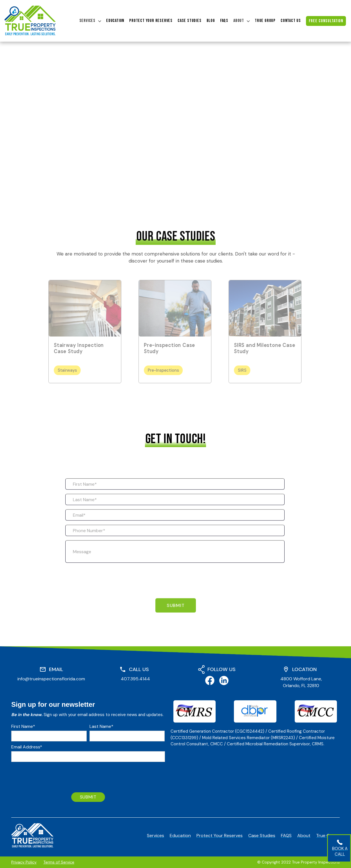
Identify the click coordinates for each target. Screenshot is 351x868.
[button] (90, 21)
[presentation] (108, 587)
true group (265, 21)
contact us (291, 21)
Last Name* (101, 726)
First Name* (23, 726)
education (115, 21)
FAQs (224, 21)
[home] (30, 21)
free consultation (326, 21)
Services (87, 21)
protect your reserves (151, 21)
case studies (190, 21)
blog (211, 21)
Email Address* (27, 747)
